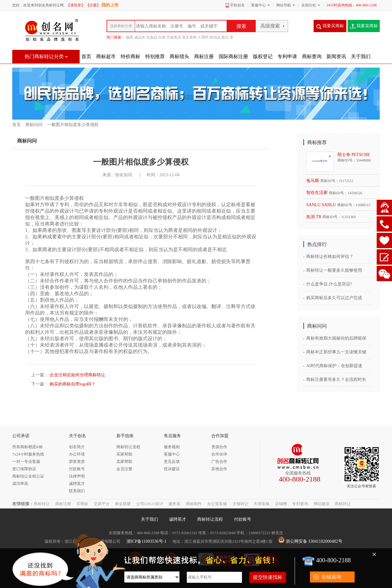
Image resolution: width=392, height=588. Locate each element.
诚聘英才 (178, 519)
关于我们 (149, 519)
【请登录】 (76, 5)
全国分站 (309, 5)
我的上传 (110, 5)
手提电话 (174, 37)
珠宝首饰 (189, 37)
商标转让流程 (210, 519)
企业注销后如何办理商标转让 (77, 375)
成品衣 (140, 37)
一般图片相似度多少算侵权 (73, 125)
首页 (17, 125)
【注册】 (93, 5)
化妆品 (152, 37)
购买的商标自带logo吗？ (72, 384)
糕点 (225, 37)
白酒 (162, 37)
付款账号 (243, 519)
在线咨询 (331, 577)
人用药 (203, 37)
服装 (130, 37)
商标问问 (34, 125)
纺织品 (215, 37)
